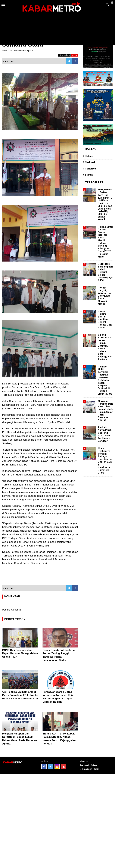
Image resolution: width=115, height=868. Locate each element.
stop (75, 55)
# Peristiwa (89, 169)
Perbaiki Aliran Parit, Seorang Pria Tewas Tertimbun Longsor (105, 434)
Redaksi (84, 765)
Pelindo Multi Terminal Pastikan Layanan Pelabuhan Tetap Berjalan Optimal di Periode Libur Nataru (105, 380)
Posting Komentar (12, 610)
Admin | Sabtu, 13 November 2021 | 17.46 (18, 51)
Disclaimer (86, 769)
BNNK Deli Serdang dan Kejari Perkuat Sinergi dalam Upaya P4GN (20, 653)
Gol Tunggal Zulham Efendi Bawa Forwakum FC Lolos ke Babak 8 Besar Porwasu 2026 (20, 695)
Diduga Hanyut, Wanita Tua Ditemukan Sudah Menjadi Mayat (104, 296)
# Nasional (89, 162)
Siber (94, 765)
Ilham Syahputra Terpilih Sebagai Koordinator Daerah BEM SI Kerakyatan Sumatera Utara (105, 460)
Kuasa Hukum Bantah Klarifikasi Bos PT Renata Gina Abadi (105, 319)
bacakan (64, 55)
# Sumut (88, 175)
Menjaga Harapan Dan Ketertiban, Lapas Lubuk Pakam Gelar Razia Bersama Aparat (105, 411)
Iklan (97, 769)
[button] (112, 1)
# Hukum (88, 156)
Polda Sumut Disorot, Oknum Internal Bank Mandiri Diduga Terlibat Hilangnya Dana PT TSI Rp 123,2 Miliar (105, 242)
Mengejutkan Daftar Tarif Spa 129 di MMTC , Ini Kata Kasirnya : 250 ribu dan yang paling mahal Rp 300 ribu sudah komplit (105, 204)
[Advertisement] (57, 22)
